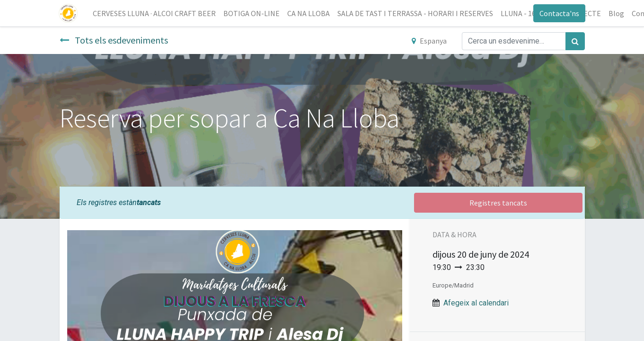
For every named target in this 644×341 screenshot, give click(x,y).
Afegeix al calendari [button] (476, 303)
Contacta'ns (559, 13)
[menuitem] (155, 13)
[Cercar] (575, 41)
